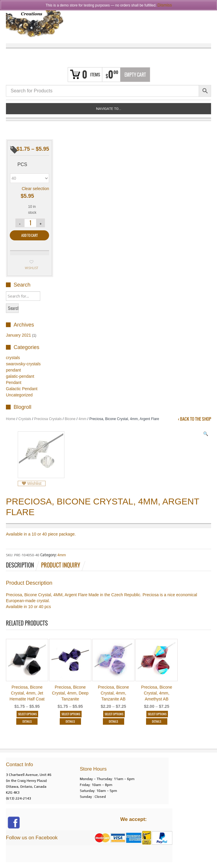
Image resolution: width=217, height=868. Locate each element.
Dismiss (165, 5)
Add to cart (30, 235)
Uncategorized (19, 395)
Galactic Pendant (22, 389)
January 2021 (18, 335)
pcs (22, 164)
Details (27, 721)
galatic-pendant (20, 376)
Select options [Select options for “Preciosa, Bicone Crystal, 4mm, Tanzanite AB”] (114, 714)
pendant (13, 370)
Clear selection (35, 189)
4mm (82, 419)
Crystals (25, 419)
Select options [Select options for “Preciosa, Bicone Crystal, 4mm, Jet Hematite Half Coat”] (28, 714)
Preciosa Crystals (48, 419)
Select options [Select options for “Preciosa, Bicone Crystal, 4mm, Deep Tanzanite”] (71, 714)
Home (11, 419)
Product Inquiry (61, 565)
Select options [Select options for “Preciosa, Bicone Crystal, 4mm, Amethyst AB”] (157, 714)
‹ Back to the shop (195, 419)
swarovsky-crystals (23, 364)
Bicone (70, 419)
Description (20, 565)
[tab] (23, 565)
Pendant (14, 382)
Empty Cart (135, 75)
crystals (13, 358)
